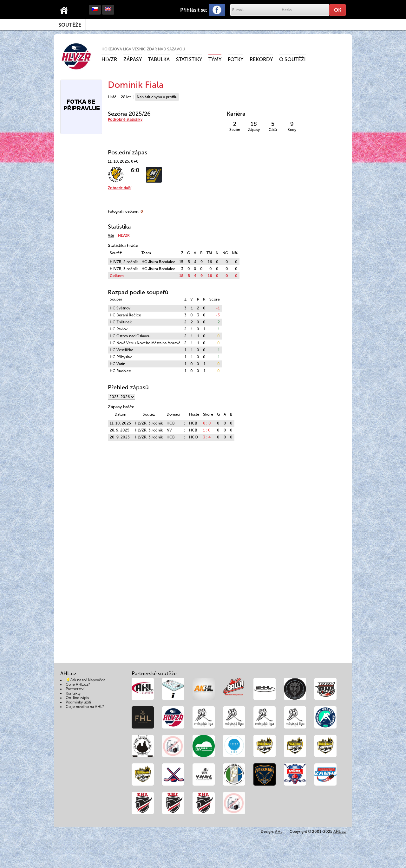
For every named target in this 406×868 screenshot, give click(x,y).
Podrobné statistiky (125, 120)
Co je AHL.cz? (78, 684)
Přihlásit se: (194, 10)
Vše (111, 236)
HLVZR (109, 59)
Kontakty (73, 693)
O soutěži (292, 59)
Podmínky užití (78, 702)
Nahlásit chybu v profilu (157, 97)
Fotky (236, 59)
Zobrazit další (120, 188)
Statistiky (189, 59)
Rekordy (261, 59)
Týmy (215, 59)
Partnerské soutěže (154, 674)
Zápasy (133, 59)
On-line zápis (77, 698)
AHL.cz (340, 832)
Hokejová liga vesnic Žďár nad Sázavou (143, 49)
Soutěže (70, 25)
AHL (279, 832)
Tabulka (159, 59)
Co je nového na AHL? (85, 707)
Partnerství (75, 689)
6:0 (135, 170)
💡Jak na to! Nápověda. (86, 680)
